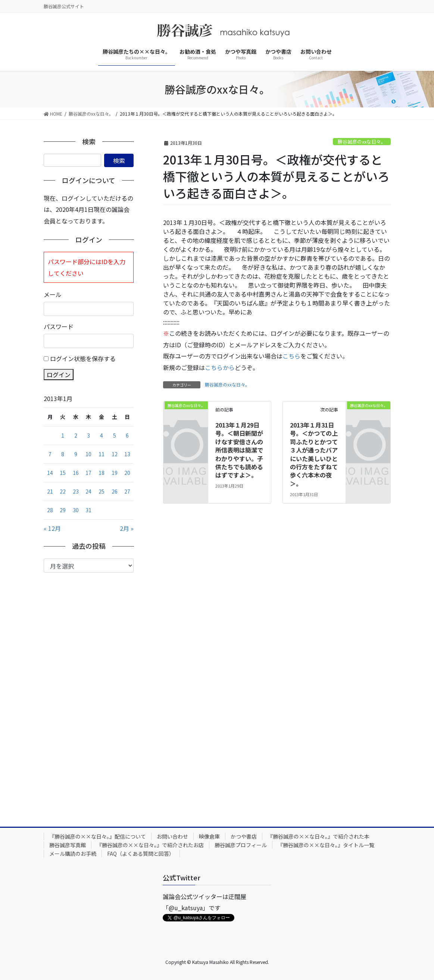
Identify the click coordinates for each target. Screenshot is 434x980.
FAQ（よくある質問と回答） (141, 854)
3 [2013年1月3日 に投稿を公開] (88, 435)
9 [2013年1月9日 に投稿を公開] (76, 454)
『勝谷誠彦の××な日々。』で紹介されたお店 (150, 845)
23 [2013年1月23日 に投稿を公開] (76, 491)
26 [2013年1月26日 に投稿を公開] (115, 491)
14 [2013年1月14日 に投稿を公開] (50, 473)
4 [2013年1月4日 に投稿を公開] (102, 435)
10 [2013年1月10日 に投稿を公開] (88, 454)
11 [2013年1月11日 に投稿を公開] (102, 454)
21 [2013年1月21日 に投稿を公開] (50, 491)
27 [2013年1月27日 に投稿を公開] (127, 491)
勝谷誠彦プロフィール (241, 845)
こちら (291, 356)
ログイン (59, 375)
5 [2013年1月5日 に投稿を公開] (115, 435)
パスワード (59, 326)
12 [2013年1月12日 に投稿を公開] (115, 454)
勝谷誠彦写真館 (68, 845)
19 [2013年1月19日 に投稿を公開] (115, 473)
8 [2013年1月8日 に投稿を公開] (63, 454)
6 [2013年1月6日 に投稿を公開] (127, 435)
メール (53, 294)
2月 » (127, 528)
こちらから (220, 367)
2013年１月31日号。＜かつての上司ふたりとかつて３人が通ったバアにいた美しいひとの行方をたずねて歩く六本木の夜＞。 (314, 454)
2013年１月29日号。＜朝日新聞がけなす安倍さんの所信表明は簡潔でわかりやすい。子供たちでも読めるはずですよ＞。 (239, 450)
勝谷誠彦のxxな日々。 (362, 142)
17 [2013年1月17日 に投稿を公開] (88, 473)
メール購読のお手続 (73, 854)
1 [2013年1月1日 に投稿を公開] (63, 435)
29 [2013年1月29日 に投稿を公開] (63, 510)
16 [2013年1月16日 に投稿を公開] (76, 473)
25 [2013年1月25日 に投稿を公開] (102, 491)
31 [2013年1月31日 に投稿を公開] (88, 510)
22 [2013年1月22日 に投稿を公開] (63, 491)
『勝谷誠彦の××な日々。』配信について (98, 836)
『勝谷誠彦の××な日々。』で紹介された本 (319, 836)
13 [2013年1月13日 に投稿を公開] (127, 454)
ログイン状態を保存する (83, 359)
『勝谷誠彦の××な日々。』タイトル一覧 (326, 845)
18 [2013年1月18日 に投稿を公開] (102, 473)
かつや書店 (244, 836)
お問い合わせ (172, 836)
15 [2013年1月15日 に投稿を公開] (63, 473)
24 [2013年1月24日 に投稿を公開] (88, 491)
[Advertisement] (89, 694)
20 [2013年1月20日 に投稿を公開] (127, 473)
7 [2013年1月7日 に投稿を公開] (50, 454)
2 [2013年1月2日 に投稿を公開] (76, 435)
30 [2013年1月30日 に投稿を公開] (76, 510)
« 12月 (52, 528)
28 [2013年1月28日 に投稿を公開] (50, 510)
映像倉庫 (209, 836)
